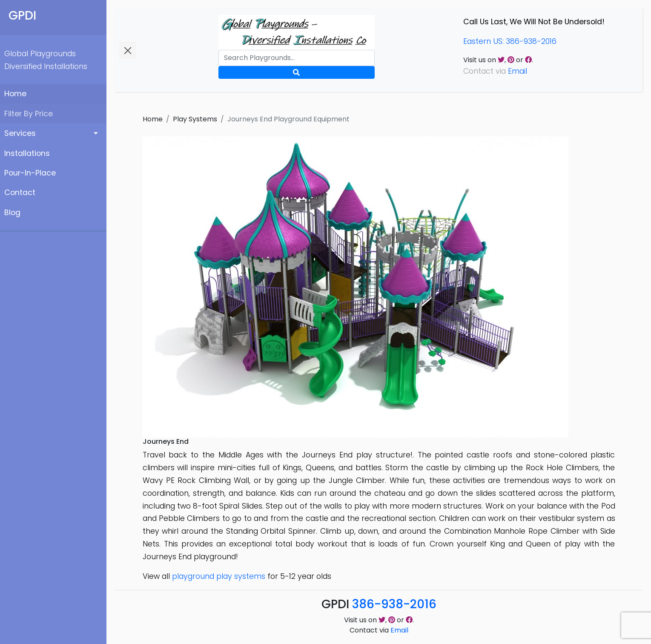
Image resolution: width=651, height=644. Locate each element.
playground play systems (219, 576)
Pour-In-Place (30, 173)
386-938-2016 (394, 604)
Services (20, 133)
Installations (27, 153)
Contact (20, 193)
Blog (12, 213)
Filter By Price (29, 114)
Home (15, 94)
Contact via (379, 630)
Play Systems (195, 119)
